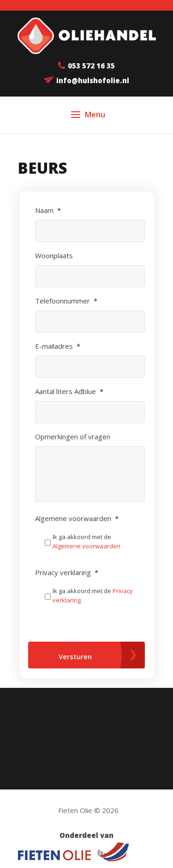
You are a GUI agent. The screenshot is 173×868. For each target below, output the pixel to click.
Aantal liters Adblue (69, 392)
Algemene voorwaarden (77, 519)
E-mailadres (58, 346)
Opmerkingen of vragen (73, 437)
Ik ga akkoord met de (86, 541)
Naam (48, 210)
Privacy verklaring (67, 573)
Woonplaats (54, 256)
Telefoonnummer (66, 301)
